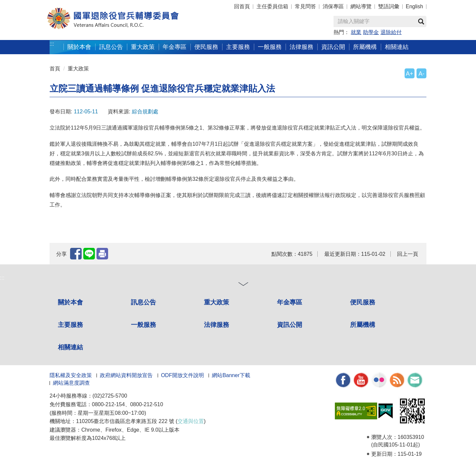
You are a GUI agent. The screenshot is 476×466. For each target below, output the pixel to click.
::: (52, 44)
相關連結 (397, 47)
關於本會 (79, 47)
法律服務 (301, 47)
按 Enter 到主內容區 (30, 4)
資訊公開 (333, 47)
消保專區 (333, 6)
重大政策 (143, 47)
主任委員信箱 (272, 6)
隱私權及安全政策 (71, 375)
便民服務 (206, 47)
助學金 (371, 32)
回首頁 (242, 6)
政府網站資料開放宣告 (126, 375)
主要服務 (238, 47)
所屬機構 (365, 47)
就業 (356, 32)
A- (421, 74)
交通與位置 (191, 421)
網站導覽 (361, 6)
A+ (410, 74)
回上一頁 (408, 254)
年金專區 (175, 47)
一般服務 (270, 47)
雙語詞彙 (389, 6)
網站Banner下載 (231, 375)
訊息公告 (111, 47)
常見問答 (305, 6)
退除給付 (391, 32)
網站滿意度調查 (71, 383)
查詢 (421, 21)
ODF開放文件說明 (182, 375)
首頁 (55, 69)
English (415, 6)
